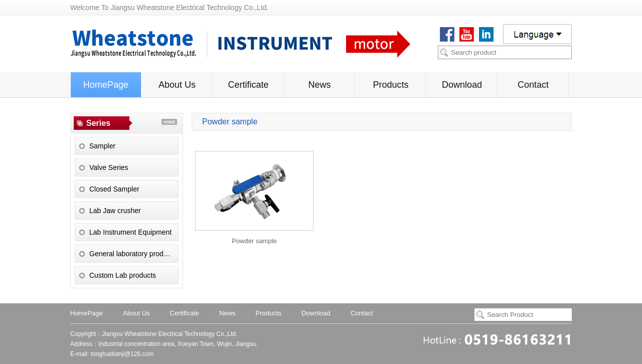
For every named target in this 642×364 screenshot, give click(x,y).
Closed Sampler (114, 189)
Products (390, 85)
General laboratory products (133, 254)
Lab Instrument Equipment (130, 232)
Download (462, 85)
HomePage (106, 85)
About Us (177, 85)
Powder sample (254, 241)
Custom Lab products (123, 275)
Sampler (102, 146)
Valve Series (109, 167)
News (319, 85)
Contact (533, 85)
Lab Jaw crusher (115, 211)
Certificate (248, 85)
